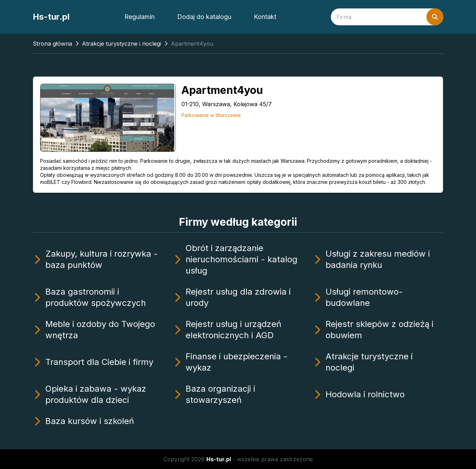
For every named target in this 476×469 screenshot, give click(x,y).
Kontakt (265, 17)
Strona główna (52, 44)
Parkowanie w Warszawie (211, 115)
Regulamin (140, 17)
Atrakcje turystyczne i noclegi (121, 44)
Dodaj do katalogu (204, 17)
